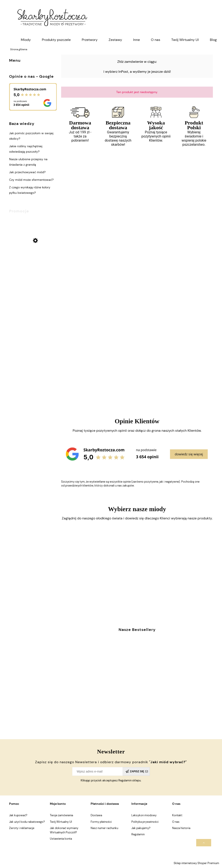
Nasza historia (181, 828)
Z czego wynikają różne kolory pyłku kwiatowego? (30, 190)
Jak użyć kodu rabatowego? (27, 822)
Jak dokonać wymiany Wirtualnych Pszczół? (64, 830)
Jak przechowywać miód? (27, 172)
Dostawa (96, 815)
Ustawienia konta (61, 839)
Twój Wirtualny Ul (61, 822)
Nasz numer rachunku (104, 828)
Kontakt (177, 815)
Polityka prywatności (145, 822)
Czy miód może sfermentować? (31, 180)
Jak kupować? (18, 815)
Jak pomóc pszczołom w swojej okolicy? (31, 136)
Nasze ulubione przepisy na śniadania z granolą (28, 162)
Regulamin (138, 834)
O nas (176, 822)
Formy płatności (101, 822)
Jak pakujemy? (141, 828)
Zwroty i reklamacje (22, 828)
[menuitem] (26, 40)
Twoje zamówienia (61, 815)
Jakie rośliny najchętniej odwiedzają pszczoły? (26, 149)
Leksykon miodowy (144, 815)
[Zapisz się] (136, 771)
